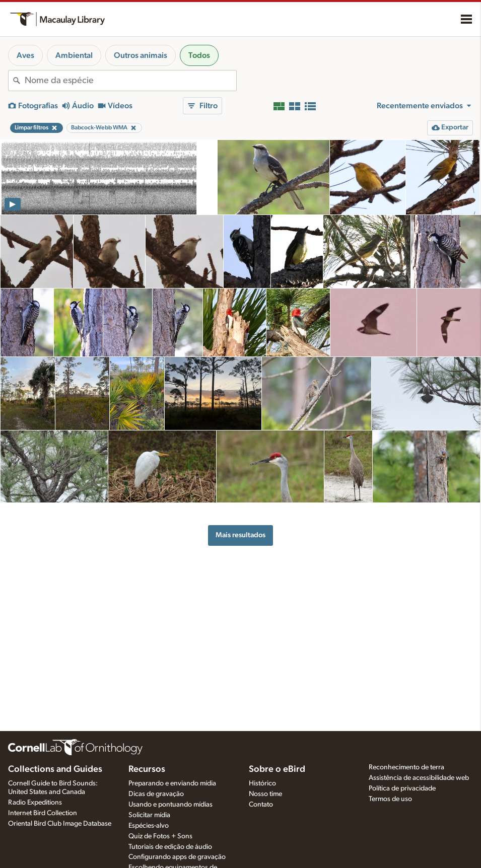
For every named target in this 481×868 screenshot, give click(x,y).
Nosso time (265, 794)
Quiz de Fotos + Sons (160, 836)
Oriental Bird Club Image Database (60, 824)
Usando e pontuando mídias (170, 805)
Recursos (147, 769)
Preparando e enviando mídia (172, 783)
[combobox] (130, 81)
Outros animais (141, 55)
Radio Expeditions (35, 803)
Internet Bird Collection (43, 813)
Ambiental (74, 55)
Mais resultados (241, 535)
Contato (261, 805)
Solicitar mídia (149, 815)
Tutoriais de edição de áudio (170, 847)
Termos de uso (390, 799)
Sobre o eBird (277, 769)
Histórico (262, 783)
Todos (199, 55)
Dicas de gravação (156, 794)
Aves (25, 55)
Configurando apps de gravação (177, 857)
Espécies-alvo (149, 826)
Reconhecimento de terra (406, 767)
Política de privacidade (402, 788)
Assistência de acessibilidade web (419, 778)
